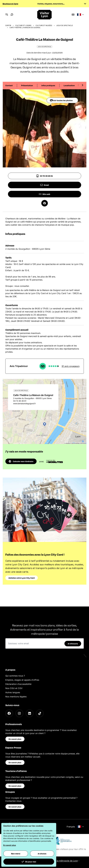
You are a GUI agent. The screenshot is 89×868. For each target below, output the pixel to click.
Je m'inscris (73, 644)
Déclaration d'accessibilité (18, 684)
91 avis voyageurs (71, 366)
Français (75, 827)
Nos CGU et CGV (14, 688)
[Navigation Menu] (7, 15)
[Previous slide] (78, 85)
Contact (9, 85)
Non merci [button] (16, 854)
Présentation (27, 85)
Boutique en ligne (10, 4)
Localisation (69, 85)
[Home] (45, 15)
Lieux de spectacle (65, 25)
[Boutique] (73, 15)
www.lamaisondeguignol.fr (24, 403)
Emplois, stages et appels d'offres (22, 680)
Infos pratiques (48, 85)
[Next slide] (82, 85)
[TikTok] (40, 713)
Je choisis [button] (42, 854)
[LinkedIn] (30, 713)
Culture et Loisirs (23, 25)
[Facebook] (9, 713)
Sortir (8, 25)
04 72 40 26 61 (44, 176)
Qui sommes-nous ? (15, 676)
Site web (44, 194)
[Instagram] (19, 713)
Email (45, 185)
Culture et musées (44, 25)
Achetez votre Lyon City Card (22, 578)
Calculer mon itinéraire (21, 461)
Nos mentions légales (16, 697)
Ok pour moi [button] (29, 862)
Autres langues (13, 692)
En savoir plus (15, 739)
